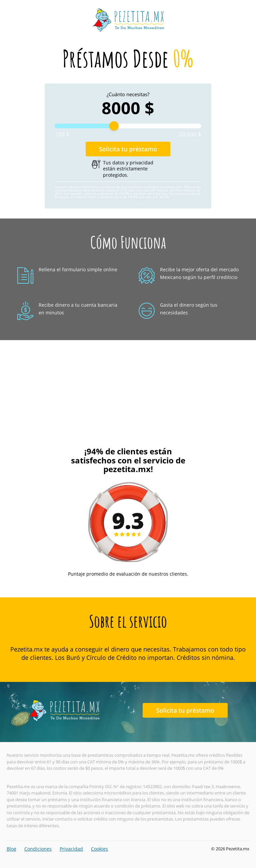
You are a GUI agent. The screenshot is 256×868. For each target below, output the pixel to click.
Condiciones (38, 849)
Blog (11, 849)
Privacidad (71, 849)
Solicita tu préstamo (128, 149)
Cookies (99, 849)
